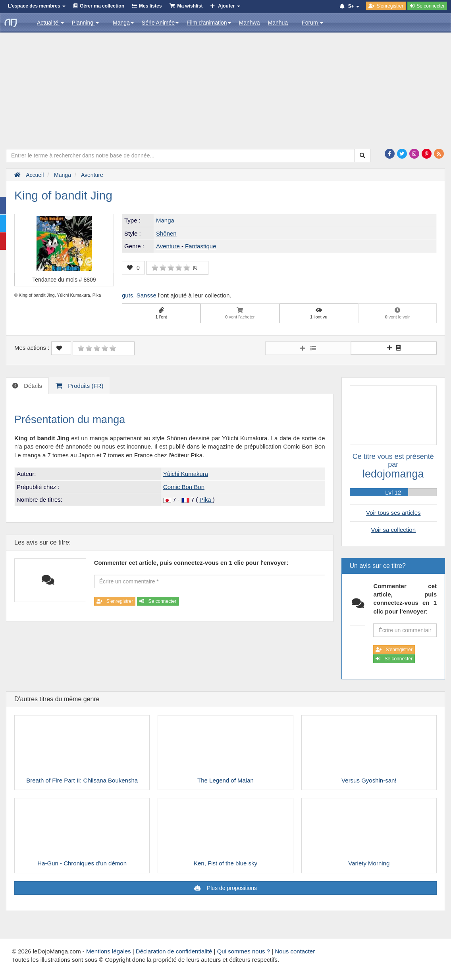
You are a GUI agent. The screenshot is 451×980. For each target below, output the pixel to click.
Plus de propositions (231, 888)
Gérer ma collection (102, 6)
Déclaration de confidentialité (174, 951)
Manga (123, 23)
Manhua (278, 23)
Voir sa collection (393, 530)
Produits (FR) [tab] (85, 386)
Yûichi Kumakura (186, 474)
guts (127, 295)
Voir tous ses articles (393, 513)
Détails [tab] (32, 386)
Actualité (50, 23)
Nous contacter (295, 951)
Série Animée (160, 23)
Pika (206, 500)
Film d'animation (209, 23)
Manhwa (250, 23)
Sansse (146, 295)
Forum (312, 23)
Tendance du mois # (64, 280)
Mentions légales (109, 951)
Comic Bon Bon (184, 487)
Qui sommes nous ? (244, 951)
